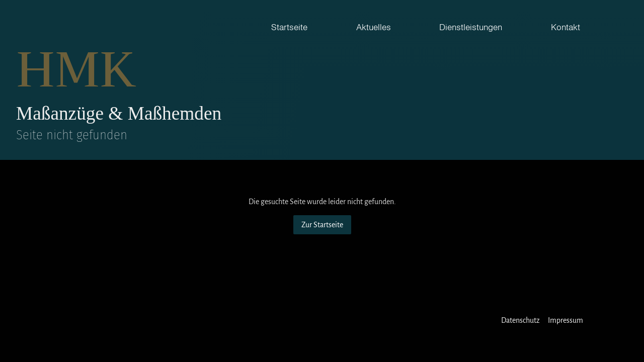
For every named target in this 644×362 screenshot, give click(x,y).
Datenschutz (520, 320)
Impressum (566, 320)
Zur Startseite (322, 225)
